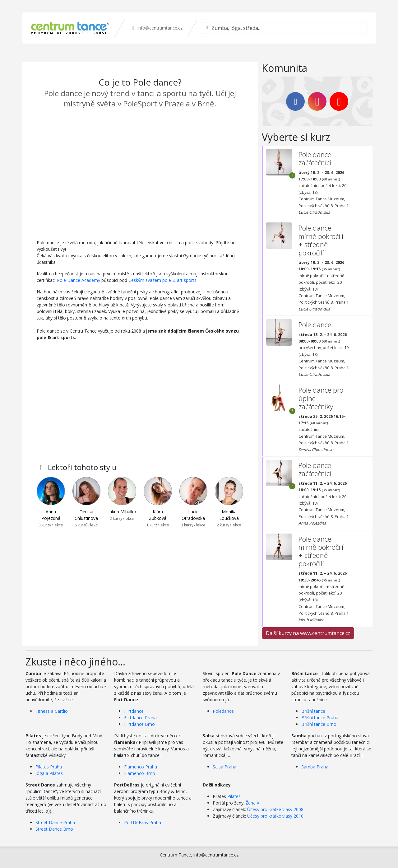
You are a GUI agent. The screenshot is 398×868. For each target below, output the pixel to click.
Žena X (252, 803)
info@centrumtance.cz (157, 28)
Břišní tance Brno (319, 724)
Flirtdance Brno (139, 724)
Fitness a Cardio (52, 711)
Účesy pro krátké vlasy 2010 (275, 816)
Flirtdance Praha (140, 718)
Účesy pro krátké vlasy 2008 (275, 809)
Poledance (223, 711)
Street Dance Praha (55, 822)
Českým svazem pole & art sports (162, 280)
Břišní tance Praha (320, 718)
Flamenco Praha (141, 767)
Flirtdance (134, 711)
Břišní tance (313, 711)
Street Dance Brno (54, 829)
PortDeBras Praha (143, 822)
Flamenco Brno (140, 773)
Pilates (234, 796)
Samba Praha (315, 767)
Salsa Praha (224, 767)
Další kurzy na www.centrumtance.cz (308, 633)
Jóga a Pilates (49, 773)
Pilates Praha (49, 767)
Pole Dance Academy (79, 280)
